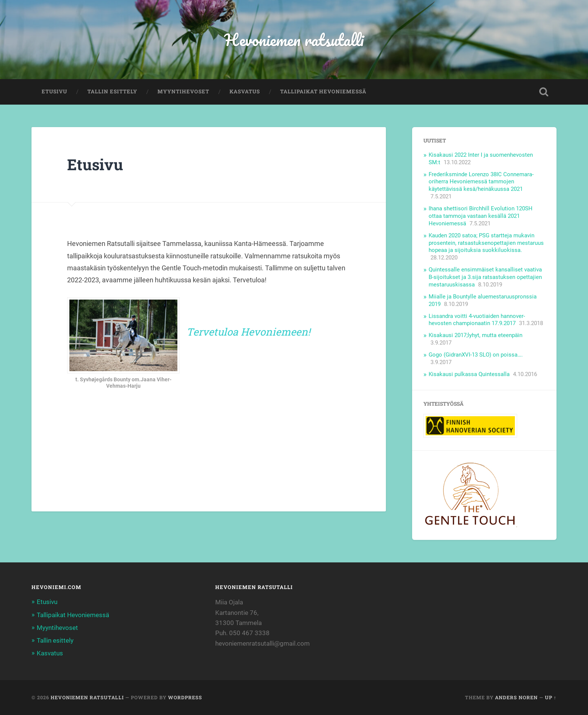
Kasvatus (245, 91)
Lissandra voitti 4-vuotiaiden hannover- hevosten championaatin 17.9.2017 (477, 320)
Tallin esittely (112, 91)
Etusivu (54, 91)
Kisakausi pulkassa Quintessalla (469, 374)
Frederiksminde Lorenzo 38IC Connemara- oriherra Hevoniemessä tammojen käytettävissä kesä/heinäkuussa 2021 (481, 182)
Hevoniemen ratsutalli (294, 40)
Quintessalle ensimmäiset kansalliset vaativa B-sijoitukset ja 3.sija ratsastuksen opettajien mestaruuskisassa (485, 277)
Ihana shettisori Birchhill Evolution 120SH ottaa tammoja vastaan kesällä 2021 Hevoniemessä (481, 216)
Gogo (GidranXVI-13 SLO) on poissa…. (476, 355)
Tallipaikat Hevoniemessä (323, 91)
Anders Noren (516, 697)
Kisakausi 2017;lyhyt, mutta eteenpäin (475, 335)
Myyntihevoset (183, 91)
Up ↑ (551, 697)
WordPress (185, 697)
